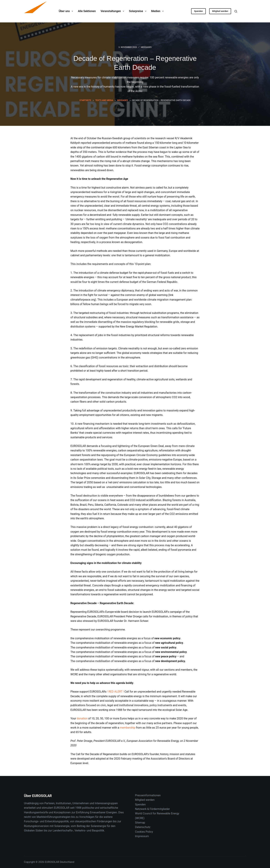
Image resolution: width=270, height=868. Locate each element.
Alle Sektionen (87, 11)
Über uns (67, 11)
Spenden (198, 11)
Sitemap (140, 823)
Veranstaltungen (113, 11)
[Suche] (236, 11)
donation (82, 718)
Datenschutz (143, 827)
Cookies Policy (144, 832)
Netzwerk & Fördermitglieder (152, 809)
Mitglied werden (220, 11)
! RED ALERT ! (115, 692)
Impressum (142, 836)
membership (128, 728)
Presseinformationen (148, 795)
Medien (158, 11)
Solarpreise (138, 11)
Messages (146, 47)
